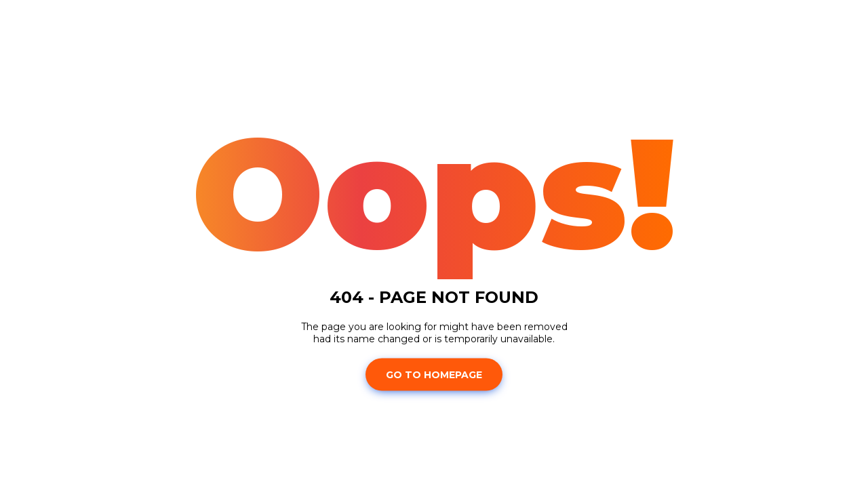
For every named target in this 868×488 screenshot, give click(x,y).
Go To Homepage (434, 374)
